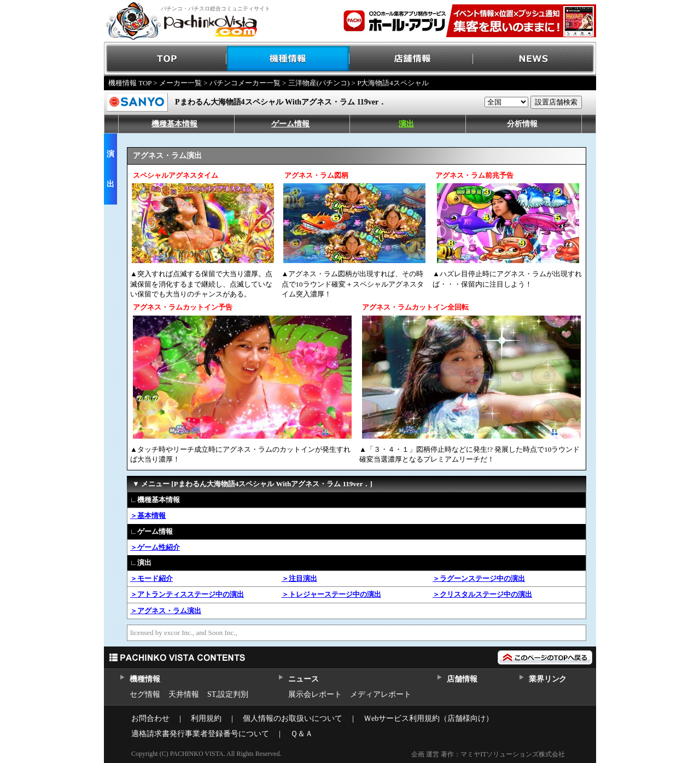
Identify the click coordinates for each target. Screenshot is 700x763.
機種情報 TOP (130, 83)
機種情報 (288, 59)
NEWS (535, 59)
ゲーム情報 (290, 124)
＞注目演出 (299, 578)
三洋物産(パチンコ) (319, 83)
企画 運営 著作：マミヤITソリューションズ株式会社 (488, 754)
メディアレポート (381, 694)
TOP (165, 59)
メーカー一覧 (180, 83)
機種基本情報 (174, 124)
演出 (406, 124)
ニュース (303, 679)
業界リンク (548, 679)
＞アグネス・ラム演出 (166, 611)
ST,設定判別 (228, 694)
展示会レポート (315, 694)
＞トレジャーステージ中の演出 (331, 594)
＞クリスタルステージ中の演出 (482, 594)
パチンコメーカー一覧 (245, 83)
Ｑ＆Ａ (302, 734)
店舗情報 (412, 59)
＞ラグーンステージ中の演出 (479, 578)
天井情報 (184, 694)
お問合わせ (150, 718)
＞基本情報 (148, 516)
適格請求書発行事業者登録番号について (200, 734)
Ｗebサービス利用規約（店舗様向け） (428, 718)
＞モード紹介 (151, 578)
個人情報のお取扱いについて (293, 718)
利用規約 (206, 718)
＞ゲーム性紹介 (155, 547)
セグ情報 (145, 694)
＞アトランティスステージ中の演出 (187, 594)
